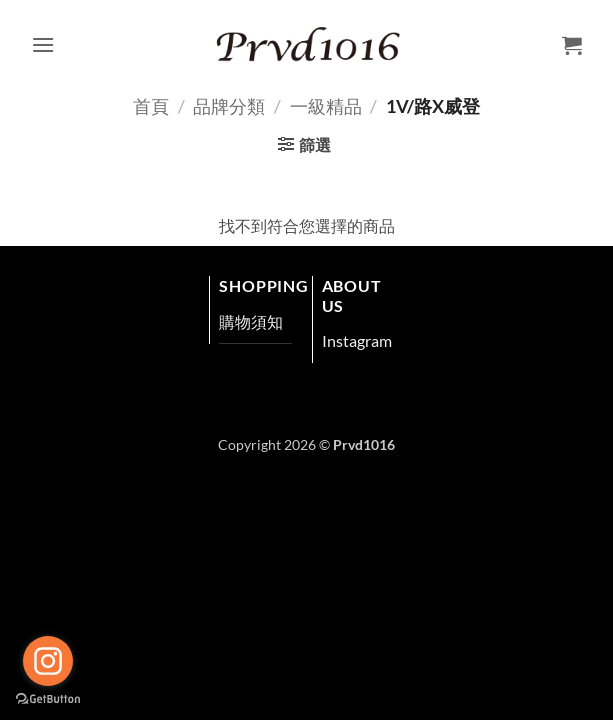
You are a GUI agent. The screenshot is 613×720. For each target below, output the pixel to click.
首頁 (151, 106)
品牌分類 (229, 106)
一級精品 (326, 106)
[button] (43, 44)
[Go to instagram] (48, 661)
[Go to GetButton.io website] (48, 699)
